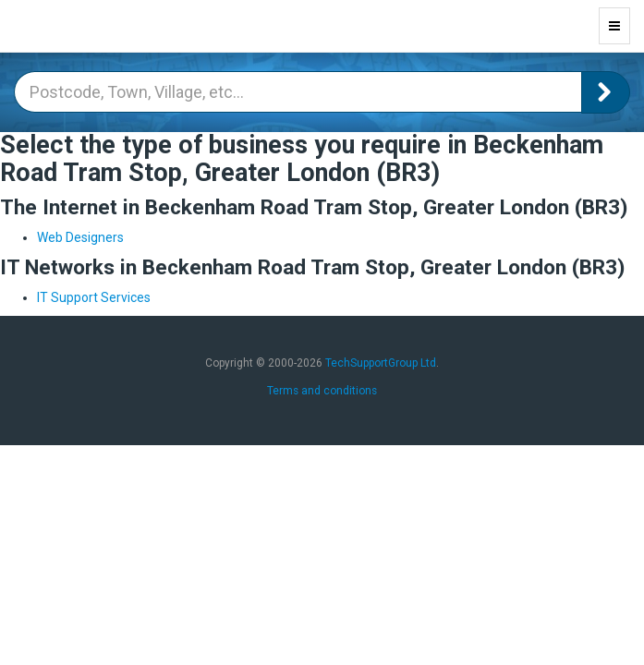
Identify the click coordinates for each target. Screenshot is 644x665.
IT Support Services (94, 297)
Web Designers (80, 237)
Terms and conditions (322, 391)
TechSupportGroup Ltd (381, 363)
